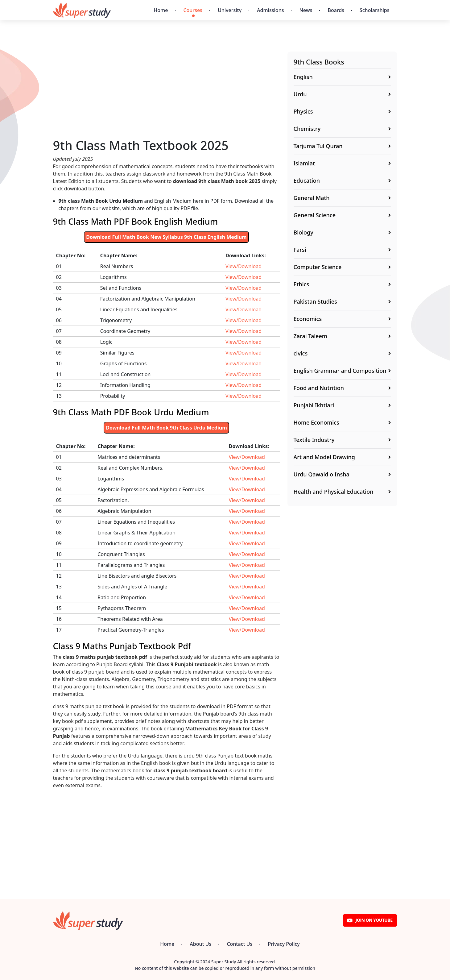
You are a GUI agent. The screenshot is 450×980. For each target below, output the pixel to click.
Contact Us (239, 944)
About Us (200, 944)
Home (161, 10)
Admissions (270, 10)
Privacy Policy (284, 944)
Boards (336, 10)
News (306, 10)
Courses (193, 10)
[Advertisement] (167, 95)
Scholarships (375, 10)
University (230, 10)
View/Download (244, 266)
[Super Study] (82, 10)
